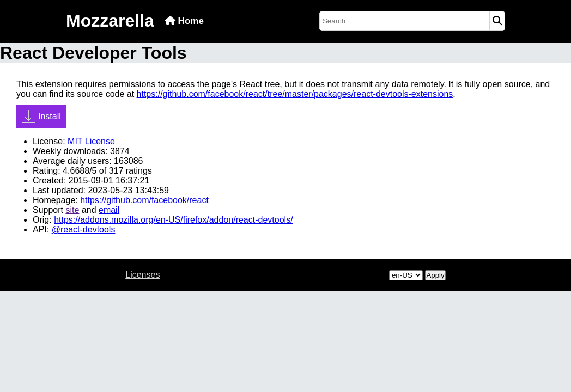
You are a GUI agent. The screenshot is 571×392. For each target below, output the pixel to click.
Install (41, 117)
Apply (435, 275)
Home (184, 21)
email (109, 210)
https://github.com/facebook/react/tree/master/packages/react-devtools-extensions (295, 94)
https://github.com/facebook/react (144, 200)
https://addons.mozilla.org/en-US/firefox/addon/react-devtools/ (173, 220)
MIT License (91, 141)
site (72, 210)
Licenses (142, 275)
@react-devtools (84, 229)
